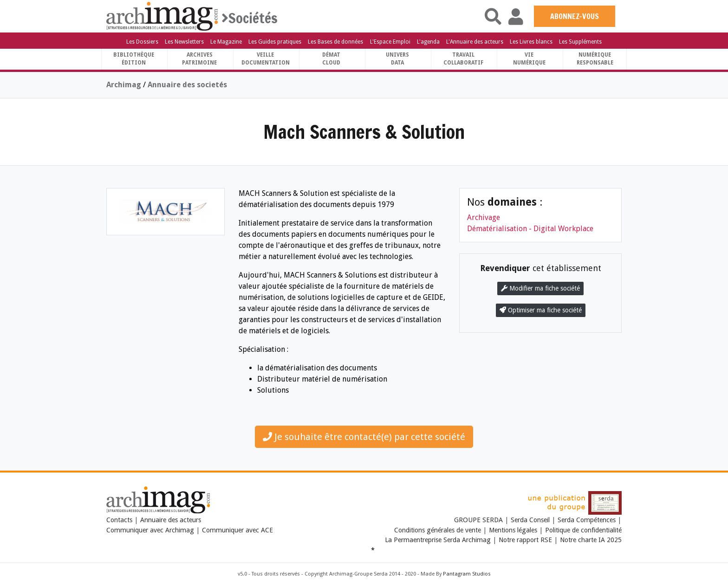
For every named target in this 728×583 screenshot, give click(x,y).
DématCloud (331, 59)
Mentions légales (513, 530)
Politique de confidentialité (583, 530)
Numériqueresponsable (595, 59)
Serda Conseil (530, 520)
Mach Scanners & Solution (364, 132)
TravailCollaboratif (463, 59)
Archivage (484, 217)
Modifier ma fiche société (540, 288)
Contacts (119, 520)
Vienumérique (529, 59)
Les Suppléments (580, 42)
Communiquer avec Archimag (150, 530)
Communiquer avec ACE (237, 530)
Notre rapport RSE (525, 540)
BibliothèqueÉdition (134, 59)
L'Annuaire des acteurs (475, 42)
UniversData (397, 59)
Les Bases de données (335, 42)
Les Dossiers (142, 42)
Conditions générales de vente (438, 530)
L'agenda (428, 42)
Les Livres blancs (531, 42)
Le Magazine (226, 42)
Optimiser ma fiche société (541, 310)
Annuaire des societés (187, 85)
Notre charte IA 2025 (591, 540)
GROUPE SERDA (479, 520)
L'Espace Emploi (390, 42)
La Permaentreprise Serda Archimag (438, 540)
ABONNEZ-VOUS (575, 16)
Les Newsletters (184, 42)
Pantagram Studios (467, 574)
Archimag (124, 85)
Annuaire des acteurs (171, 520)
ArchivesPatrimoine (199, 59)
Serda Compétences (587, 520)
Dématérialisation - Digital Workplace (530, 229)
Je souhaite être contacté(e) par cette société (364, 437)
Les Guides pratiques (275, 42)
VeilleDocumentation (266, 59)
